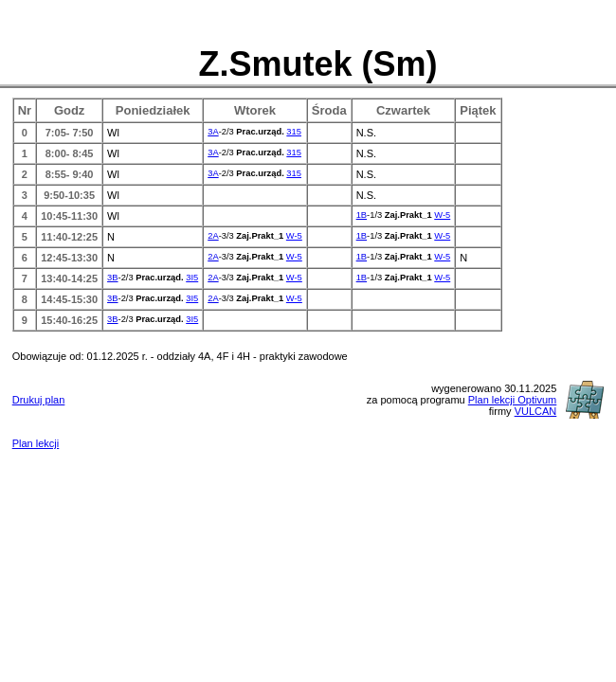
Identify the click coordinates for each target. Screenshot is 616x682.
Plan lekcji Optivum (513, 400)
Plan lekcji (36, 443)
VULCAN (536, 411)
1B (362, 215)
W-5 (442, 215)
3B (112, 278)
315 (294, 132)
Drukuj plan (39, 400)
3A (213, 132)
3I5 (192, 278)
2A (213, 236)
